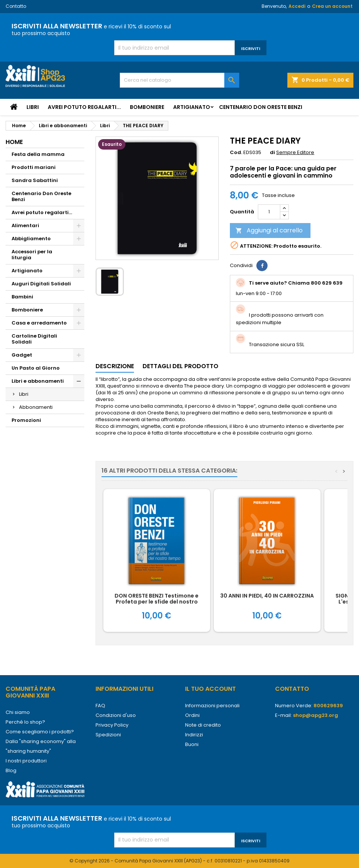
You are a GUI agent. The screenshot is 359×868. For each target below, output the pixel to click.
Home (14, 142)
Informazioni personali (212, 706)
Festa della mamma (38, 154)
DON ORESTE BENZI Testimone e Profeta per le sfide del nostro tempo (157, 602)
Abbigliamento (31, 239)
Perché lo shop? (25, 722)
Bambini (22, 297)
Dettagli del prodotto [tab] (180, 366)
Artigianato (192, 107)
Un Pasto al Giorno (36, 368)
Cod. (236, 153)
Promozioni (26, 420)
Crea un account (332, 6)
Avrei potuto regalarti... (84, 107)
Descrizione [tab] (115, 366)
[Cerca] (180, 80)
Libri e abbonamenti (38, 381)
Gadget (22, 355)
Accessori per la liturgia (32, 255)
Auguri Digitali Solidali (41, 284)
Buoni (192, 744)
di (272, 153)
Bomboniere (147, 107)
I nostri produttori (26, 761)
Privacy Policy (112, 725)
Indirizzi (194, 735)
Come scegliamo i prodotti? (40, 732)
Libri (33, 107)
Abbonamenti (36, 407)
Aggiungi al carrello (269, 230)
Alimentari (25, 225)
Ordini (192, 715)
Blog (11, 770)
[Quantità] (269, 212)
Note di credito (203, 725)
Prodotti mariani (34, 167)
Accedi (297, 6)
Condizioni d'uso (116, 715)
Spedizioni (108, 735)
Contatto (16, 6)
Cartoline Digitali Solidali (34, 339)
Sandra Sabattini (35, 180)
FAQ (100, 706)
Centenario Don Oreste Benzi (261, 107)
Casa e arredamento (39, 323)
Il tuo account (210, 689)
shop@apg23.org (316, 715)
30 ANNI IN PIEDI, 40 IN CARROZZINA (267, 596)
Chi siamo (18, 712)
